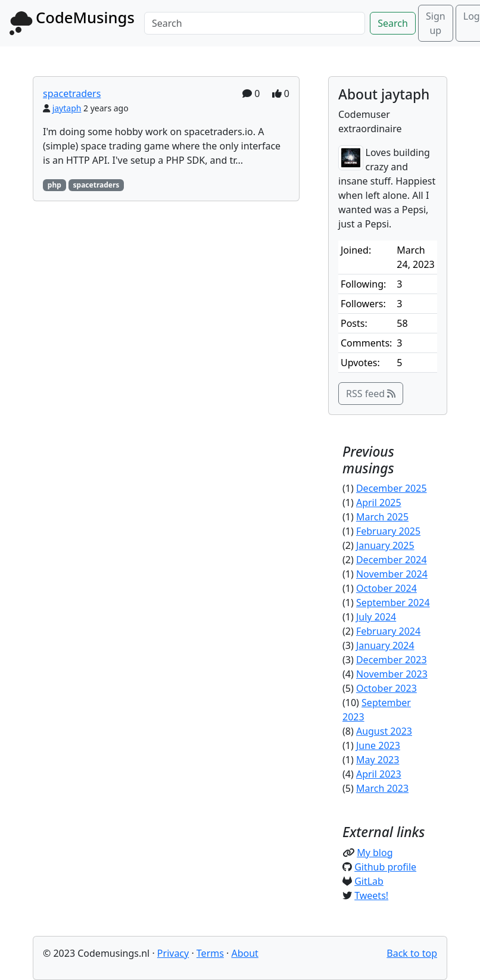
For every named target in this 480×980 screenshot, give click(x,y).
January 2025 (385, 545)
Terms (210, 953)
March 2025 (382, 517)
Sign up (436, 23)
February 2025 (388, 531)
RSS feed (371, 394)
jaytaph (67, 108)
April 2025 (379, 503)
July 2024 (376, 617)
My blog (375, 853)
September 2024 (393, 603)
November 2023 (392, 674)
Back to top (412, 953)
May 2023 (378, 760)
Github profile (385, 867)
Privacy (173, 953)
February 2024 (388, 631)
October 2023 (387, 688)
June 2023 (378, 745)
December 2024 (392, 560)
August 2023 (384, 731)
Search (393, 23)
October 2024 (387, 588)
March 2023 (382, 788)
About (244, 953)
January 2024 (385, 645)
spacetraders (72, 93)
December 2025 (392, 488)
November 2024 (392, 574)
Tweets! (371, 895)
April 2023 (379, 774)
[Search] (255, 23)
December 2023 (392, 660)
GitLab (369, 881)
